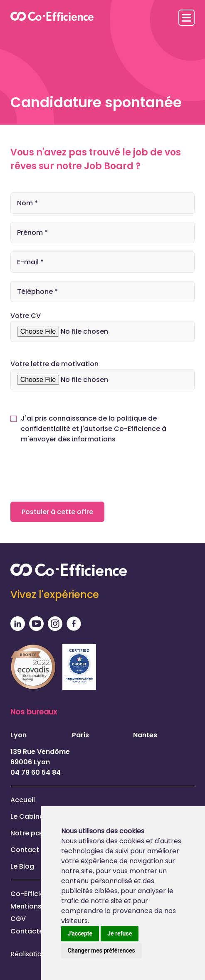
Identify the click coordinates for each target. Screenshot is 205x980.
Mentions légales (39, 906)
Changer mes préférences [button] (101, 950)
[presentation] (74, 471)
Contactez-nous (39, 931)
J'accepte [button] (80, 933)
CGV (18, 919)
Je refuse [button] (120, 933)
